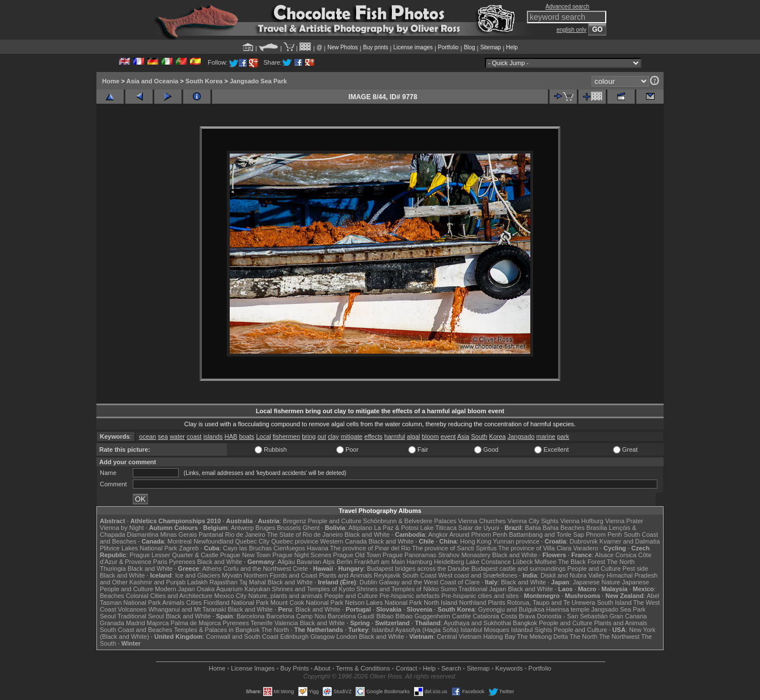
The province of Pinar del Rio (370, 548)
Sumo (449, 589)
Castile (462, 616)
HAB (231, 436)
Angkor (438, 534)
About (322, 668)
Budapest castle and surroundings (518, 569)
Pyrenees (182, 562)
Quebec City (253, 541)
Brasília (597, 528)
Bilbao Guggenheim (423, 616)
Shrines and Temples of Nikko (397, 589)
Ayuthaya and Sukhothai (477, 623)
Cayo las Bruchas (247, 548)
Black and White (367, 534)
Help (512, 47)
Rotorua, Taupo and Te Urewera (551, 603)
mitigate (352, 436)
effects (373, 436)
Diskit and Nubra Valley (573, 575)
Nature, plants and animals (286, 596)
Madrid (136, 623)
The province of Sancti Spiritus (455, 548)
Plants (497, 603)
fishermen (286, 436)
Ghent (311, 528)
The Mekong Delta (543, 637)
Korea (497, 436)
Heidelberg (449, 562)
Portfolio (448, 47)
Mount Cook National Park (307, 603)
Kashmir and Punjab (157, 582)
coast (194, 436)
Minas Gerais (178, 534)
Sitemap (491, 47)
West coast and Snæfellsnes (478, 575)
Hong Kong (476, 541)
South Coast (419, 575)
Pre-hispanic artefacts (409, 596)
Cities (194, 603)
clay (333, 436)
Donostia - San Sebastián (573, 616)
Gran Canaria (628, 616)
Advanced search (567, 7)
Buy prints (375, 47)
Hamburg (419, 562)
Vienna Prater (624, 521)
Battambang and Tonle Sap (546, 534)
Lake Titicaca (438, 528)
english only (571, 30)
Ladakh (197, 582)
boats (246, 436)
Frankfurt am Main (380, 562)
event (448, 436)
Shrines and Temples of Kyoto (313, 589)
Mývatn (232, 575)
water (177, 436)
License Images (253, 668)
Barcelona (251, 616)
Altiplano (360, 528)
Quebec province (295, 541)
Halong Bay (499, 637)
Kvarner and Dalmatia (630, 541)
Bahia (533, 528)
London (347, 637)
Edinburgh (294, 637)
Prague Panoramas (410, 555)
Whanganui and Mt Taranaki (187, 609)
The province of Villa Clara (535, 548)
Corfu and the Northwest (257, 569)
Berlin (344, 562)
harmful (395, 436)
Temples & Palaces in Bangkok (217, 630)
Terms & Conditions (363, 668)
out (322, 436)
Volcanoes (132, 609)
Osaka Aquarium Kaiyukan (234, 589)
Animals (173, 603)
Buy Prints (294, 668)
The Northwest (619, 637)
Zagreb (189, 548)
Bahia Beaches (564, 528)
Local (263, 436)
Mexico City (231, 596)
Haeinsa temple (568, 609)
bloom (430, 436)
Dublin (368, 582)
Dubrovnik (584, 541)
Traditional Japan (482, 589)
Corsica (626, 555)
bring (309, 436)
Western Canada (343, 541)
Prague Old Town (357, 555)
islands (213, 436)
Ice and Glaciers (198, 575)
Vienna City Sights (533, 521)
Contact (407, 668)
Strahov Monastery (464, 555)
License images (413, 47)
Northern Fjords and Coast (281, 575)
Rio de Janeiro (245, 534)
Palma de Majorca (196, 623)
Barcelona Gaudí (351, 616)
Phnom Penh (604, 534)
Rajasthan (223, 582)
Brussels (289, 528)
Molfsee (546, 562)
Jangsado (521, 436)
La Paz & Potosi (396, 528)
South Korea (204, 81)
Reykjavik (387, 575)
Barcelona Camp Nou (296, 616)
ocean (147, 436)
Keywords (509, 668)
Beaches (112, 596)
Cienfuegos (289, 548)
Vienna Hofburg (582, 521)
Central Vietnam (459, 637)
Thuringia (113, 569)
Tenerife (262, 623)
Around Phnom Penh (478, 534)
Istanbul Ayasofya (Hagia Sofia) (415, 630)
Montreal (180, 541)
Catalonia (485, 616)
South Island (615, 603)
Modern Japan (175, 589)
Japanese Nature (597, 582)
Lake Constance (488, 562)
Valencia (286, 623)
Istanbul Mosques (485, 630)
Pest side (636, 569)
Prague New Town (245, 555)
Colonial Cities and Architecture (169, 596)
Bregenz (295, 521)
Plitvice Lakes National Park (138, 548)
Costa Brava (518, 616)
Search (451, 668)
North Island (440, 603)
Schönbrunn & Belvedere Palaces (410, 521)
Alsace (604, 555)
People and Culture (335, 521)
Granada (112, 623)
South (479, 436)
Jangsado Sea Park (258, 81)
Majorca (158, 623)
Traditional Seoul (141, 616)
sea (163, 436)
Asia (463, 436)
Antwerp (242, 528)
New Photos (343, 47)
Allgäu (286, 562)
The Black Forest (582, 562)
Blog (470, 47)
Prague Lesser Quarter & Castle (174, 555)
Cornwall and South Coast (242, 637)
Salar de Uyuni (479, 528)
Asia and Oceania (153, 81)
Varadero (585, 548)
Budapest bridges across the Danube (418, 569)
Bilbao (385, 616)
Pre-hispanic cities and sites (480, 596)
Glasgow (322, 637)
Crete (300, 569)
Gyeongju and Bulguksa (511, 609)
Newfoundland (213, 541)
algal (413, 436)
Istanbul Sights (531, 630)
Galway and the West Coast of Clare (429, 582)
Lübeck (523, 562)
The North (621, 562)
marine (546, 436)
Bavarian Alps (316, 562)
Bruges (265, 528)
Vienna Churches (482, 521)
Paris (160, 562)
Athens (212, 569)
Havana (318, 548)
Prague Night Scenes (302, 555)
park (563, 436)
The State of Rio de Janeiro (305, 534)
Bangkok (525, 623)
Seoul (108, 616)
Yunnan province (516, 541)
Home (111, 81)
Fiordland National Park (236, 603)
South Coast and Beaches (136, 630)
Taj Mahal (253, 582)
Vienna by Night (122, 528)
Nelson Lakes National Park (383, 603)
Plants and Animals (345, 575)
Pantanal (211, 534)
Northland (473, 603)
